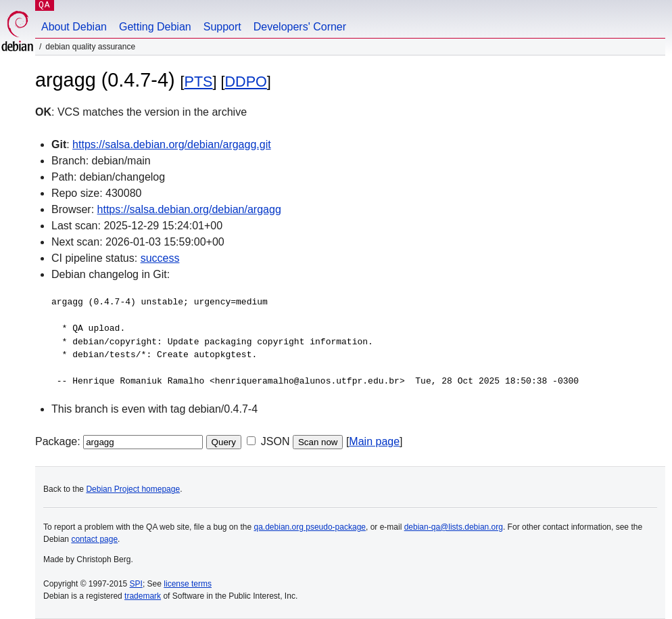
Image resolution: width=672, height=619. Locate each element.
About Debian (74, 27)
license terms (188, 584)
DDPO (245, 82)
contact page (94, 539)
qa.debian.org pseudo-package (310, 527)
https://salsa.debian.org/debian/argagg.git (172, 144)
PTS (199, 82)
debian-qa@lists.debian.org (454, 527)
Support (222, 27)
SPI (136, 584)
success (160, 258)
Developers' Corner (300, 27)
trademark (143, 596)
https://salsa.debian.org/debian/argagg (189, 209)
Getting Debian (155, 27)
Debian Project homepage (133, 489)
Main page (374, 441)
